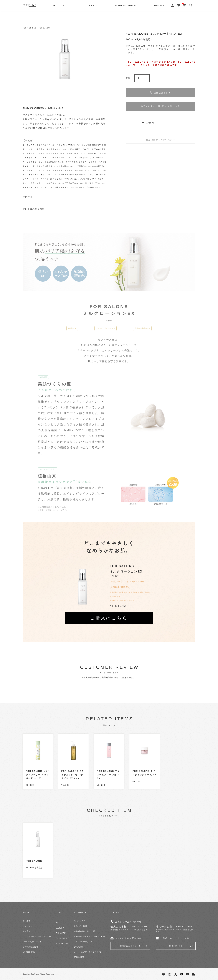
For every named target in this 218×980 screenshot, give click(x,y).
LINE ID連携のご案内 (32, 942)
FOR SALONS (45, 28)
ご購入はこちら (109, 618)
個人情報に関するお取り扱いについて (90, 937)
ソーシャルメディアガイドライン (88, 952)
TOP (25, 28)
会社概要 (26, 921)
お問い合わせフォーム (130, 946)
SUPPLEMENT (62, 938)
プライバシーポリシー (83, 942)
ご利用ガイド (79, 921)
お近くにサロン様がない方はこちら (160, 106)
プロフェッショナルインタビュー (37, 937)
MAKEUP (60, 928)
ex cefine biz (176, 946)
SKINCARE (61, 933)
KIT (57, 923)
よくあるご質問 (80, 926)
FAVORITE (148, 123)
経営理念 (26, 931)
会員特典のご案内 (30, 947)
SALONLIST (79, 957)
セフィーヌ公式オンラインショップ (109, 9)
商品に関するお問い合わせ (160, 140)
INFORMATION (125, 20)
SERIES (33, 28)
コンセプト (27, 926)
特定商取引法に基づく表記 (85, 931)
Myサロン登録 (29, 952)
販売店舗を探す (160, 93)
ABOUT (57, 20)
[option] (65, 59)
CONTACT (160, 20)
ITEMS (91, 20)
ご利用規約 (78, 947)
